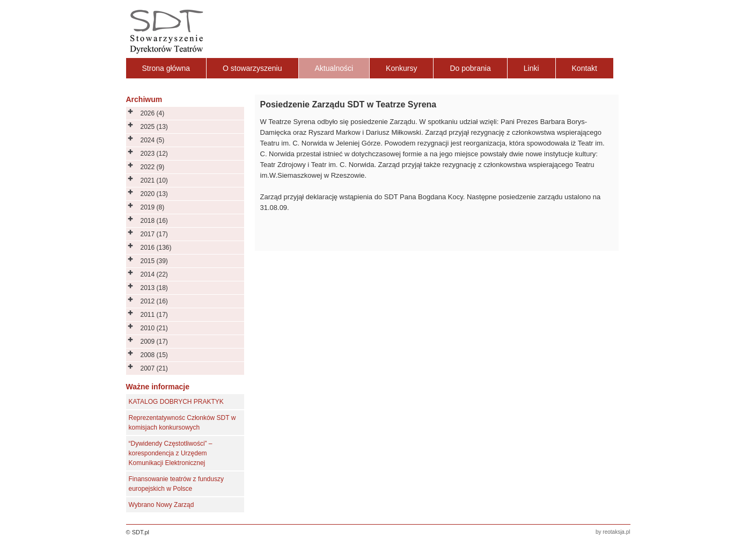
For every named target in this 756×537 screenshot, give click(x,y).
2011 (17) (154, 315)
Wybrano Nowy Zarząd (162, 505)
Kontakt (585, 68)
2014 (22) (154, 274)
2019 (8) (153, 207)
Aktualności (334, 68)
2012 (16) (154, 301)
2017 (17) (154, 234)
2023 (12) (154, 154)
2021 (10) (154, 180)
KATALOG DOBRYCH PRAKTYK (176, 402)
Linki (531, 68)
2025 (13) (154, 127)
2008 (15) (154, 355)
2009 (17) (154, 342)
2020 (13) (154, 194)
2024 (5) (153, 140)
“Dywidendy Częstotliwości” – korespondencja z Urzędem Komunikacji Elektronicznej (171, 453)
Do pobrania (470, 68)
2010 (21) (154, 328)
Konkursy (401, 68)
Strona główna (166, 68)
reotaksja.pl (616, 532)
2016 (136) (156, 248)
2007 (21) (154, 368)
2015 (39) (154, 261)
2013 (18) (154, 288)
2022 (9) (153, 167)
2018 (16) (154, 221)
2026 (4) (153, 113)
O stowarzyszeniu (252, 68)
